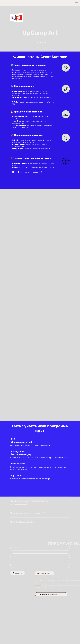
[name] (40, 565)
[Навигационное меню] (77, 3)
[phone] (40, 548)
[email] (40, 556)
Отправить (17, 573)
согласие (38, 585)
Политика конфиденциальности (49, 594)
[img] (62, 594)
